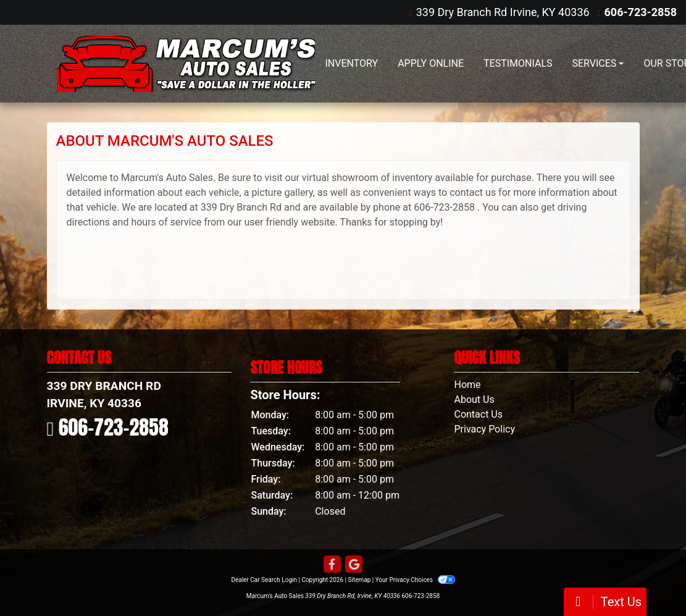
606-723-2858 (641, 12)
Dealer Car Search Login (264, 580)
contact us (473, 192)
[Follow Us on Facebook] (332, 565)
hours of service (166, 222)
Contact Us (478, 414)
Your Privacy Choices (415, 580)
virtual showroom (340, 178)
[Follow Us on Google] (354, 565)
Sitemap (359, 580)
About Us (474, 399)
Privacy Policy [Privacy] (484, 429)
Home (467, 385)
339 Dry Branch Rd (241, 207)
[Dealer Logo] (186, 64)
